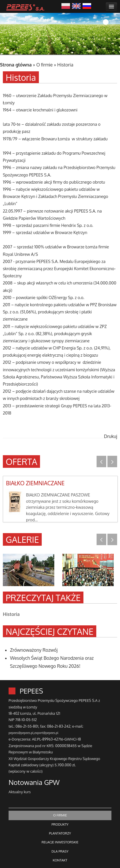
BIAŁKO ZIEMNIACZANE (35, 483)
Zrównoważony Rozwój (34, 650)
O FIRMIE (60, 815)
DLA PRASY (60, 851)
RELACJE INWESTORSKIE (60, 842)
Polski (66, 5)
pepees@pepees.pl (21, 733)
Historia (65, 65)
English (76, 5)
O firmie (45, 65)
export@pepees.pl (46, 733)
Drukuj (111, 436)
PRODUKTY (60, 824)
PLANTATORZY (60, 833)
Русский (87, 5)
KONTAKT (60, 860)
